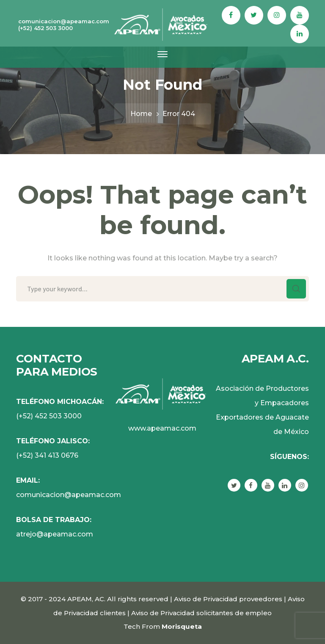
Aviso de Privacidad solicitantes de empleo (201, 613)
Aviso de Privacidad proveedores (228, 599)
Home (141, 114)
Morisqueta (182, 626)
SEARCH (296, 289)
